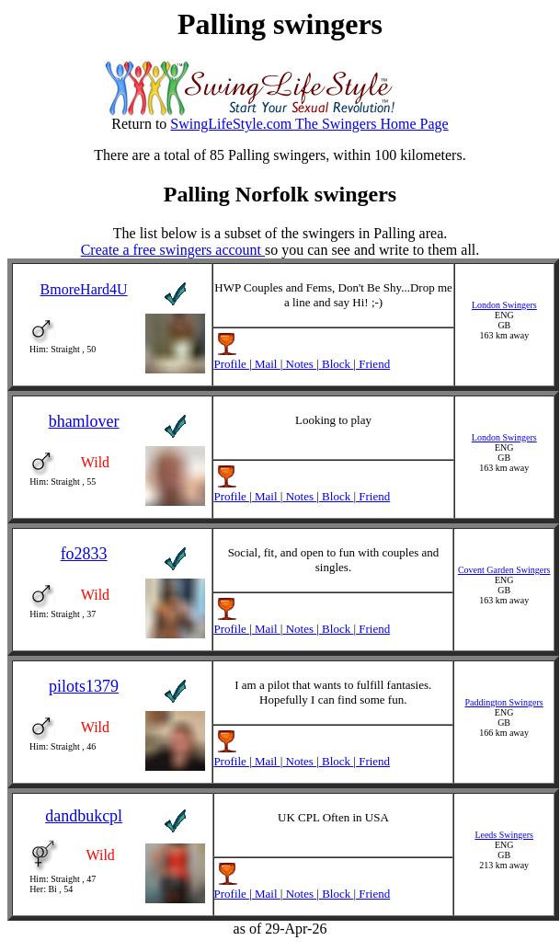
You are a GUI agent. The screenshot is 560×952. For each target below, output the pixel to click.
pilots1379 (84, 686)
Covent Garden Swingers (504, 570)
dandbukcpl (84, 816)
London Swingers (504, 305)
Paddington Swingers (503, 702)
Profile (231, 364)
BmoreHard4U (84, 289)
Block (337, 364)
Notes (299, 364)
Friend (373, 364)
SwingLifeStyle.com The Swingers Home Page (309, 124)
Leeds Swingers (504, 835)
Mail (266, 364)
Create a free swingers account (173, 250)
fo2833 (84, 554)
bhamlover (84, 421)
